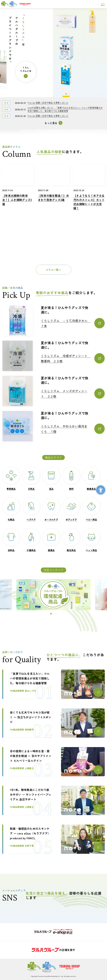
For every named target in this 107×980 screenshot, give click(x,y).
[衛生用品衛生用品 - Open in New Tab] (71, 540)
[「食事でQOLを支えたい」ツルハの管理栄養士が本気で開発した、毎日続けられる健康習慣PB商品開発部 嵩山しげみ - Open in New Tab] (53, 684)
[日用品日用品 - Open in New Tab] (31, 479)
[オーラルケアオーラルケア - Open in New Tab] (51, 509)
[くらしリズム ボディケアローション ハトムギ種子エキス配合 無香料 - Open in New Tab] (92, 23)
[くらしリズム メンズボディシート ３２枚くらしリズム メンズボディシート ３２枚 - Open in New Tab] (73, 394)
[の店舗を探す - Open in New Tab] (53, 950)
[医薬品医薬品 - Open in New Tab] (51, 540)
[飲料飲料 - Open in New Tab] (71, 479)
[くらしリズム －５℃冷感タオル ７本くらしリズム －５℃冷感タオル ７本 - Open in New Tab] (73, 323)
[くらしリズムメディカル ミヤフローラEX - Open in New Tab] (66, 73)
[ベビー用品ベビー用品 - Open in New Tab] (91, 509)
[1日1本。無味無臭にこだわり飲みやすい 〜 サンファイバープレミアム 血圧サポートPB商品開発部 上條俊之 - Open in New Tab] (53, 800)
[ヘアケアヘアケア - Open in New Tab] (31, 509)
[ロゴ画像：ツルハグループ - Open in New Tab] (58, 4)
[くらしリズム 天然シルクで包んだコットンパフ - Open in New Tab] (66, 46)
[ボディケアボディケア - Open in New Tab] (71, 509)
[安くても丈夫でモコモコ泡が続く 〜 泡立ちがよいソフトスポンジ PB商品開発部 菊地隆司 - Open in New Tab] (53, 723)
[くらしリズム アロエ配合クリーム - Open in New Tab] (66, 20)
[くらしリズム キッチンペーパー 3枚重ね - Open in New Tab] (92, 76)
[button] (51, 614)
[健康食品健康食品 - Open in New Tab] (91, 479)
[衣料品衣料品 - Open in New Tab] (11, 540)
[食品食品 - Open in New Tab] (51, 479)
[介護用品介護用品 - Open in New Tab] (31, 540)
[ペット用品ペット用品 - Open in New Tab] (91, 540)
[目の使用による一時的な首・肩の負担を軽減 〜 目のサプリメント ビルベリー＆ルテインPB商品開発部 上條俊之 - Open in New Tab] (53, 762)
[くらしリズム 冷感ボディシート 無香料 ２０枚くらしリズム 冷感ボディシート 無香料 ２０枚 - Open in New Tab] (73, 358)
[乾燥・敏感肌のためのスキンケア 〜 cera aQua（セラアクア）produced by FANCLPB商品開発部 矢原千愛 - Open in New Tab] (53, 839)
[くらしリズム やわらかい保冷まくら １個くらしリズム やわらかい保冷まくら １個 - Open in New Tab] (73, 429)
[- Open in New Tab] (53, 932)
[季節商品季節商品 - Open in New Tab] (11, 479)
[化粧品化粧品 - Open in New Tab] (11, 509)
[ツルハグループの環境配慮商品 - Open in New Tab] (54, 595)
